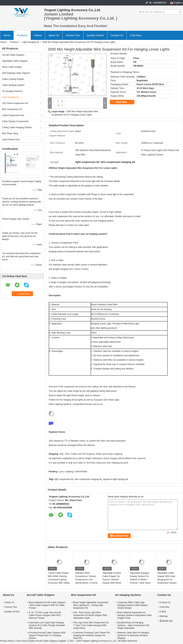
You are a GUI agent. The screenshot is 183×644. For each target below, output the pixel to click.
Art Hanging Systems (12, 91)
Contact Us (117, 35)
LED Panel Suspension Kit (15, 103)
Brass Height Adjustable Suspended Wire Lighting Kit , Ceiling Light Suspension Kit (91, 605)
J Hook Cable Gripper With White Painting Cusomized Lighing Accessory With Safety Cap (59, 580)
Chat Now (136, 35)
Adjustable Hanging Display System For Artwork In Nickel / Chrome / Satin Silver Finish (140, 580)
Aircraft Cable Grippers (13, 55)
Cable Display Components (15, 121)
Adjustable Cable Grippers (15, 61)
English (177, 3)
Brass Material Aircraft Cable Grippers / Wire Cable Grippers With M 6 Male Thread (47, 605)
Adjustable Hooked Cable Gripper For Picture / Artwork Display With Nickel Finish (112, 580)
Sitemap (164, 616)
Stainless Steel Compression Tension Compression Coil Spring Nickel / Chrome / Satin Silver (86, 580)
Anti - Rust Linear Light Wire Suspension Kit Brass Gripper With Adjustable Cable (90, 615)
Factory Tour (73, 35)
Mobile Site (166, 621)
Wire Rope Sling (10, 133)
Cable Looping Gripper (13, 79)
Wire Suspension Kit (12, 109)
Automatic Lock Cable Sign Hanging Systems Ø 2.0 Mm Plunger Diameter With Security (47, 625)
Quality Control (95, 35)
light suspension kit (64, 479)
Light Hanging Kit (30, 42)
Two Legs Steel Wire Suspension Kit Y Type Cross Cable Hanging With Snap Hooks (91, 625)
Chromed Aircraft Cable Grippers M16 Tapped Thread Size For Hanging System (47, 635)
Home (7, 35)
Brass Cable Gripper (12, 67)
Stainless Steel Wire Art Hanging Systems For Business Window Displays (133, 635)
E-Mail (163, 612)
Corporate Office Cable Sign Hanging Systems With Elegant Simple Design (132, 605)
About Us (54, 35)
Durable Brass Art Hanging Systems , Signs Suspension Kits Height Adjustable (133, 625)
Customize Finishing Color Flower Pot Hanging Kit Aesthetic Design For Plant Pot (92, 635)
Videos (38, 35)
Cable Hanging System (13, 85)
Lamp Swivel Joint (11, 139)
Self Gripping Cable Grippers (16, 73)
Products (22, 35)
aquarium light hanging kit (116, 479)
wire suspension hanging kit (88, 479)
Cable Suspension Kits (13, 115)
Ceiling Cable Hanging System (17, 127)
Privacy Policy (7, 641)
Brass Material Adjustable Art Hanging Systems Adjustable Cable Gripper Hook (134, 615)
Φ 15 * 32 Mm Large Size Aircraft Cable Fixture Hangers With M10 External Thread (45, 615)
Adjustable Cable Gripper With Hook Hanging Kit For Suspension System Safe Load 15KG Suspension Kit (167, 581)
